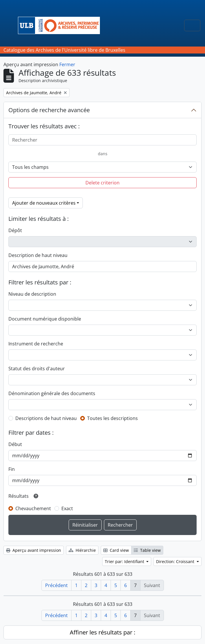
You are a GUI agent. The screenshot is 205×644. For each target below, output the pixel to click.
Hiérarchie (82, 550)
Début (15, 444)
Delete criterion (103, 183)
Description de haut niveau (38, 255)
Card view (116, 550)
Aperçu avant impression (34, 550)
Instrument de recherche (36, 344)
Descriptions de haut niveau (46, 418)
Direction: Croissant (176, 561)
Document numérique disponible (45, 319)
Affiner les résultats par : (103, 632)
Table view (147, 550)
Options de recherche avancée (49, 110)
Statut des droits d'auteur (37, 369)
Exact (67, 508)
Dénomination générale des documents (52, 393)
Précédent (56, 585)
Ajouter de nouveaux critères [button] (44, 203)
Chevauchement (33, 508)
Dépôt (15, 230)
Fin (12, 469)
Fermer (67, 64)
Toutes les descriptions (112, 418)
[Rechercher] (103, 140)
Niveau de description (32, 294)
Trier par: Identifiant (125, 561)
